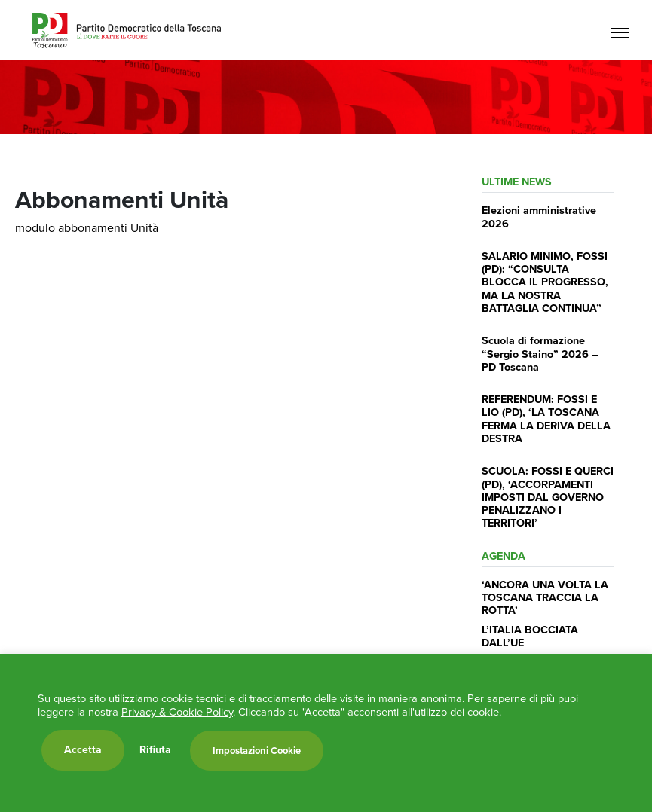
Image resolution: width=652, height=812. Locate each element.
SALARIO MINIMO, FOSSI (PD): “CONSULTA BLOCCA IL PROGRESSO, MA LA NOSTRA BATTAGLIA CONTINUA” (545, 282)
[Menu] (620, 32)
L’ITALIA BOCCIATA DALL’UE (530, 636)
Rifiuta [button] (155, 750)
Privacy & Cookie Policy (177, 712)
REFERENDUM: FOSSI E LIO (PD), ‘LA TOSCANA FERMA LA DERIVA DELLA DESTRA (546, 419)
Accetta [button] (83, 750)
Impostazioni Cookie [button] (257, 751)
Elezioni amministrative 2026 (539, 217)
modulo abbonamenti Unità (87, 228)
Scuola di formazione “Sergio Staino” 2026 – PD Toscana (540, 354)
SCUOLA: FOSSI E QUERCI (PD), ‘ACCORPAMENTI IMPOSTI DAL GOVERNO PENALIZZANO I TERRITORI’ (548, 497)
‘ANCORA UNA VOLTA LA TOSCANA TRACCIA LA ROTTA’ (545, 598)
